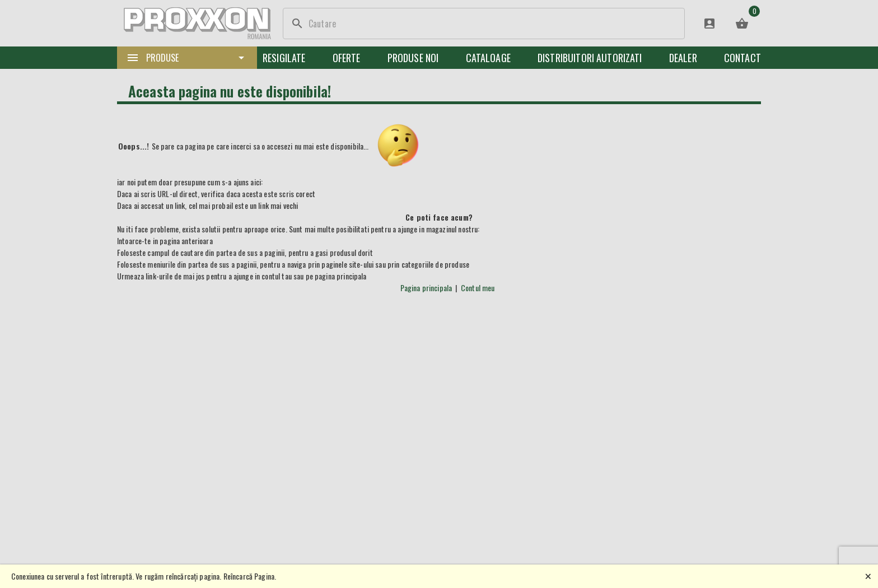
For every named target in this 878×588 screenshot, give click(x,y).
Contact (742, 58)
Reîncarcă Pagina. (250, 576)
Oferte (347, 58)
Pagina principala (426, 288)
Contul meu (478, 288)
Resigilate (284, 58)
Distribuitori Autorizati (590, 58)
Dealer (683, 58)
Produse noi (413, 58)
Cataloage (488, 58)
